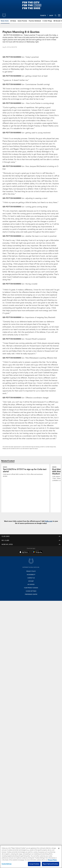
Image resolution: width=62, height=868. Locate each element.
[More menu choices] (59, 15)
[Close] (59, 848)
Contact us (31, 578)
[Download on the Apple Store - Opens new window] (24, 552)
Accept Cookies (34, 864)
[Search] (56, 15)
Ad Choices (31, 584)
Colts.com (49, 521)
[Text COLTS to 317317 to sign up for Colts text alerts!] (25, 472)
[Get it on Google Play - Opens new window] (38, 553)
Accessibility (31, 575)
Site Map (31, 581)
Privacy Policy (31, 571)
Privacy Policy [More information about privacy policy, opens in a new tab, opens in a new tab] (52, 860)
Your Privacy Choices (31, 588)
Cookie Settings (31, 591)
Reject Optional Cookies (50, 864)
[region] (31, 857)
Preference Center (31, 594)
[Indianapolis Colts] (31, 561)
